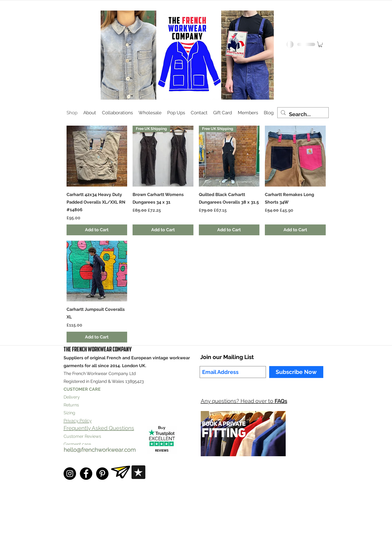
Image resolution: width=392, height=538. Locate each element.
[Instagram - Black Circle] (70, 474)
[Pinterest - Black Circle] (102, 474)
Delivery (72, 397)
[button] (320, 44)
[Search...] (303, 114)
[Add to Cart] (97, 230)
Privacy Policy (151, 528)
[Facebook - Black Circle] (86, 474)
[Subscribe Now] (296, 372)
